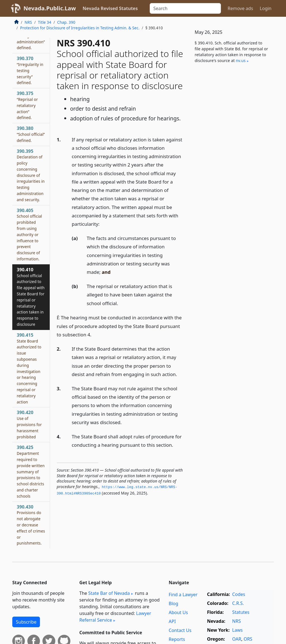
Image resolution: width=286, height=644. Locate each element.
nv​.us (241, 60)
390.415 (29, 368)
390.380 (31, 134)
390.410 (31, 297)
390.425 (31, 471)
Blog (173, 603)
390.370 (30, 70)
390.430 (31, 525)
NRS (28, 22)
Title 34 (45, 22)
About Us (178, 612)
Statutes (241, 612)
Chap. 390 (66, 22)
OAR (237, 639)
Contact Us (180, 630)
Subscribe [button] (26, 622)
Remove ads (240, 8)
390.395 (31, 175)
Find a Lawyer (183, 595)
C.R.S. (238, 603)
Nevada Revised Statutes (110, 8)
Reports (177, 639)
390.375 (27, 105)
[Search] (185, 8)
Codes (239, 594)
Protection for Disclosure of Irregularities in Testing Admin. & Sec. (80, 28)
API (172, 621)
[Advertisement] (232, 111)
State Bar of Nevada (109, 593)
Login (266, 8)
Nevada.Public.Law (50, 8)
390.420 (29, 424)
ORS (248, 639)
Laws (237, 630)
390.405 (29, 234)
